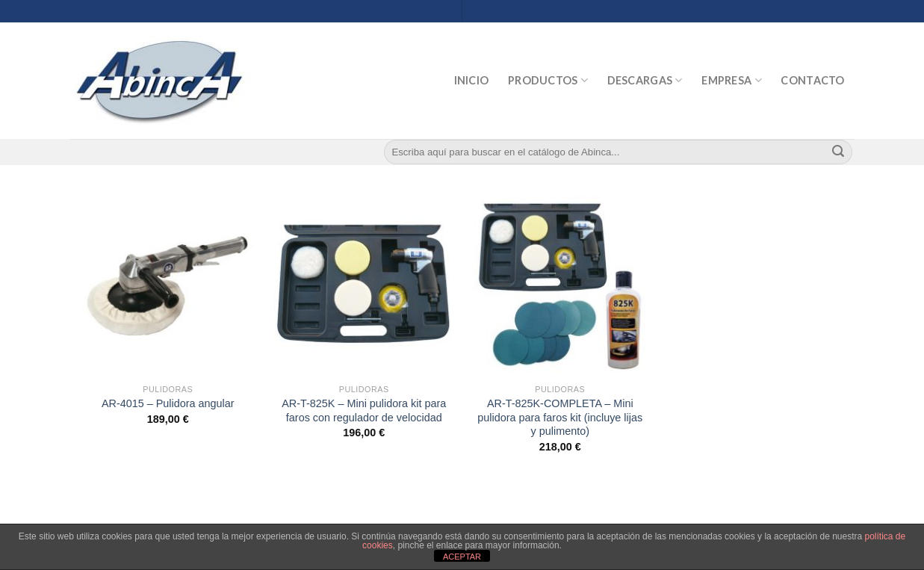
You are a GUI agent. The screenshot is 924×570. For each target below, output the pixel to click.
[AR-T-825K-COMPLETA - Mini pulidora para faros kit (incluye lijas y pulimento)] (560, 286)
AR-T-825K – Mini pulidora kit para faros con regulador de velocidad (364, 411)
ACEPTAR (462, 557)
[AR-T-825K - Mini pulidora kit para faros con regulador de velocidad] (364, 286)
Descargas (645, 80)
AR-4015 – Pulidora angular (168, 403)
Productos (548, 80)
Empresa (732, 80)
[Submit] (838, 152)
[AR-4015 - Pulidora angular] (168, 286)
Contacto (812, 80)
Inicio (472, 80)
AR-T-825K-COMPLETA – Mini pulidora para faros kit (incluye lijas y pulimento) (560, 417)
